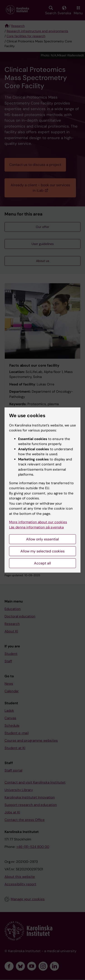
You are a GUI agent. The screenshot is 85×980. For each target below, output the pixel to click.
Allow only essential (42, 539)
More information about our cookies (38, 522)
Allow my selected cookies (42, 551)
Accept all (42, 563)
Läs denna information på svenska (36, 527)
